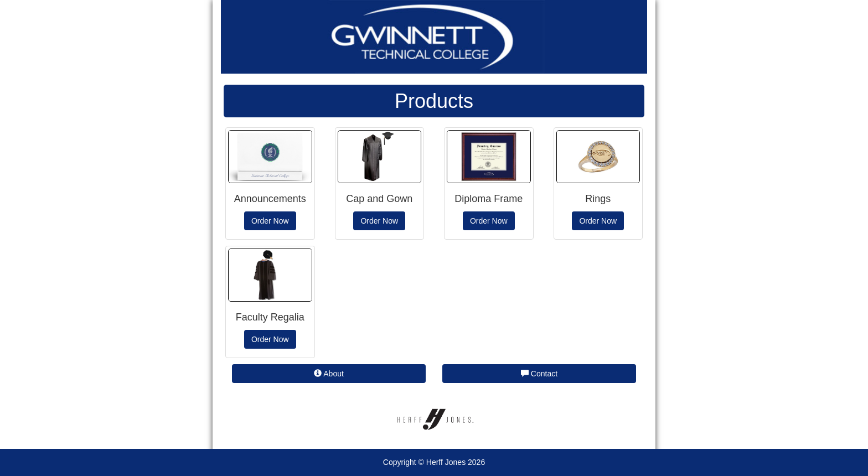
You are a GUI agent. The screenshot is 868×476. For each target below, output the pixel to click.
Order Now (270, 221)
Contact (539, 374)
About (329, 374)
